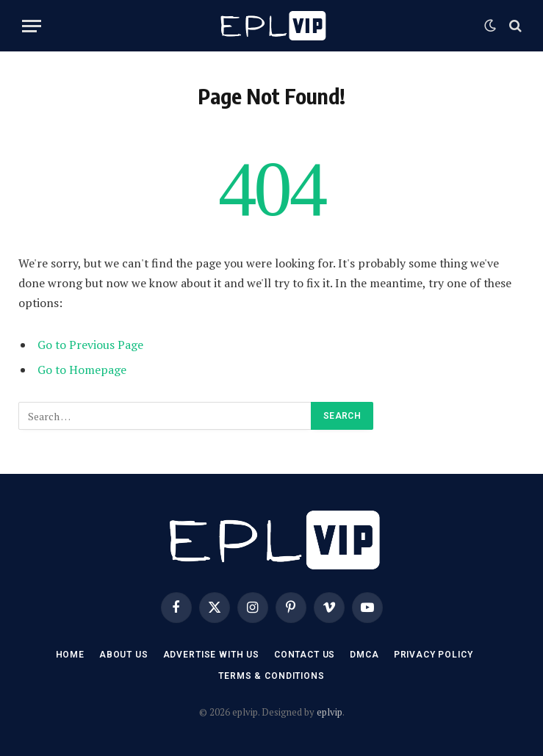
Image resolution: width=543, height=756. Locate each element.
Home (70, 655)
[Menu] (32, 26)
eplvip (330, 712)
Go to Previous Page (90, 345)
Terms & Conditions (271, 676)
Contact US (305, 655)
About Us (124, 655)
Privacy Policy (434, 655)
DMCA (364, 655)
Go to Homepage (82, 370)
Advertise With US (211, 655)
